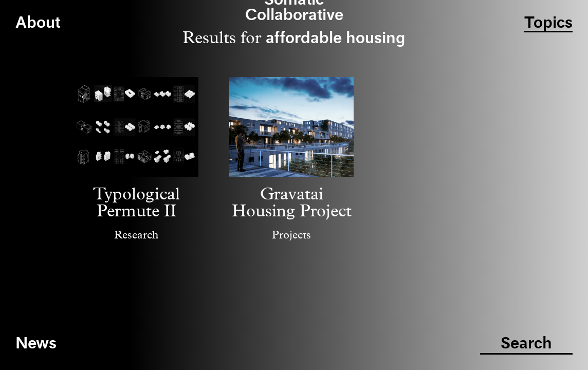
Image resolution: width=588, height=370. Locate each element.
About (38, 23)
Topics (548, 23)
